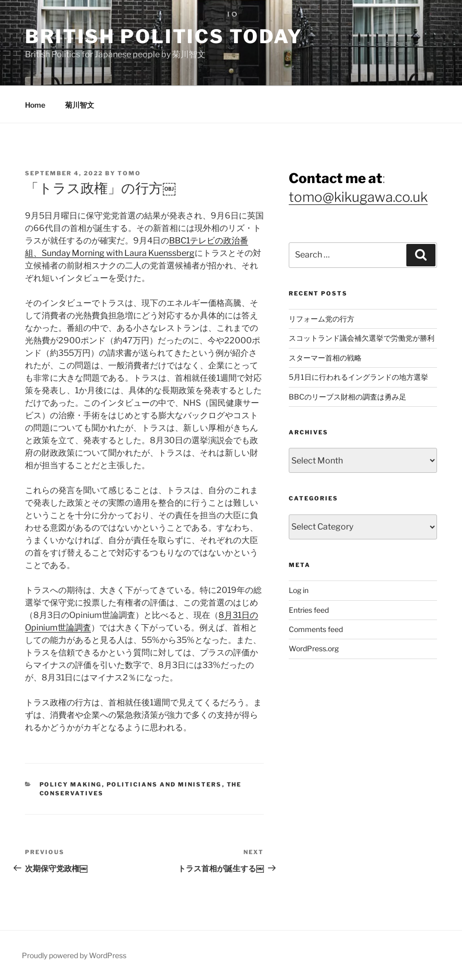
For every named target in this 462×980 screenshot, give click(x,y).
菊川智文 (80, 105)
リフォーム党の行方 (322, 319)
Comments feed (316, 629)
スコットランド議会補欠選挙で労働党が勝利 (362, 338)
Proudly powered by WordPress (74, 955)
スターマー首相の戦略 (325, 358)
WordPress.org (314, 648)
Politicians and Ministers (164, 784)
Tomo (129, 173)
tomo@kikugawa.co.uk (358, 197)
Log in (299, 590)
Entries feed (309, 610)
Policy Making (71, 784)
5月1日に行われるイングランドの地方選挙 (358, 377)
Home (35, 105)
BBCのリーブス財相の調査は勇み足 (348, 397)
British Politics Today (164, 36)
